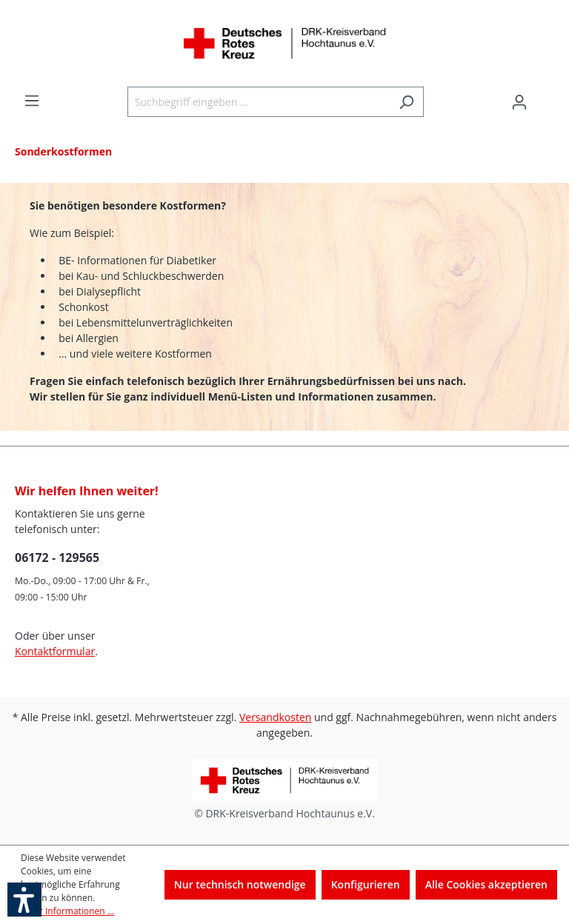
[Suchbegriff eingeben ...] (259, 102)
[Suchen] (406, 102)
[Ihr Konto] (519, 102)
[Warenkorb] (545, 97)
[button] (24, 900)
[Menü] (32, 101)
